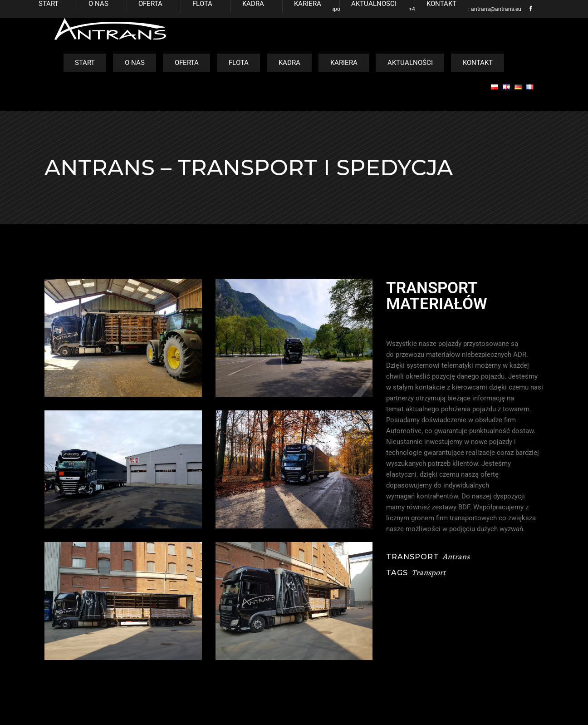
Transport (429, 572)
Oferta (187, 63)
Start (85, 63)
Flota (239, 63)
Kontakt (478, 63)
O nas (135, 63)
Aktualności (410, 63)
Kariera (344, 63)
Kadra (289, 63)
